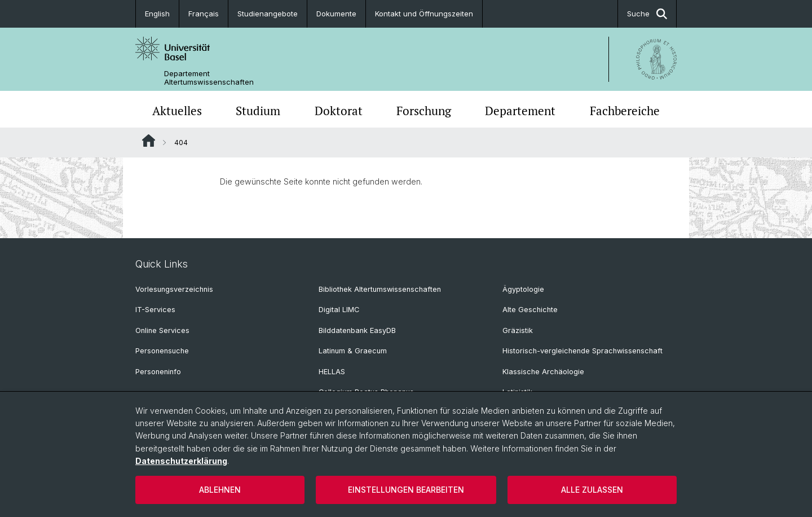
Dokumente (336, 14)
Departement (520, 111)
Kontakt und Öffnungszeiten (424, 14)
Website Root (149, 141)
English (157, 14)
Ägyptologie (523, 289)
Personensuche (162, 351)
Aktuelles (177, 111)
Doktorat (339, 111)
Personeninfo (158, 372)
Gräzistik (518, 330)
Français (204, 14)
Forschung (424, 111)
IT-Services (155, 310)
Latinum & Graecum (353, 351)
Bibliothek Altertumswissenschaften (380, 289)
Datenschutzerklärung (181, 461)
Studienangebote (268, 14)
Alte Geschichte (530, 310)
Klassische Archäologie (543, 372)
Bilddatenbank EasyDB (357, 330)
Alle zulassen (592, 490)
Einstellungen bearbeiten (406, 490)
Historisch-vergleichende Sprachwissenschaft (582, 351)
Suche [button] (647, 14)
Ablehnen (220, 490)
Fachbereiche (625, 111)
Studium (258, 111)
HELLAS (332, 372)
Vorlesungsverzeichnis (174, 289)
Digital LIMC (339, 310)
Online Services (162, 330)
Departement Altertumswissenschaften (209, 78)
